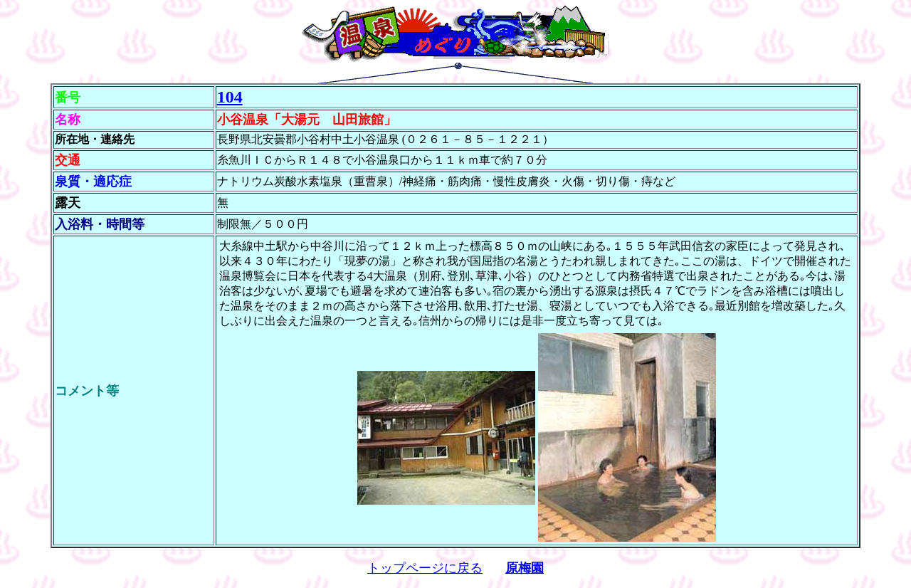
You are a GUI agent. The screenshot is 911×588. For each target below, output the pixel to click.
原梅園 (525, 568)
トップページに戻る (425, 568)
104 (230, 97)
